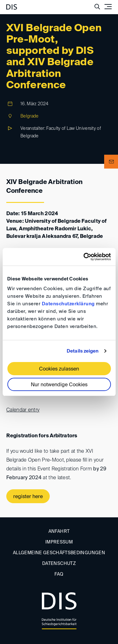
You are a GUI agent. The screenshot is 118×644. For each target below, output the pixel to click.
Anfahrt (59, 532)
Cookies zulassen (59, 369)
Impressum (59, 542)
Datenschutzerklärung (68, 304)
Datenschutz (59, 564)
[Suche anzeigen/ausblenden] (97, 7)
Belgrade (29, 116)
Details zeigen (83, 351)
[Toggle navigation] (108, 7)
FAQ (59, 574)
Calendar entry (23, 410)
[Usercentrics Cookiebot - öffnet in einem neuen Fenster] (84, 257)
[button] (111, 162)
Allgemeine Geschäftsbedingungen (59, 553)
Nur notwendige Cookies (59, 385)
